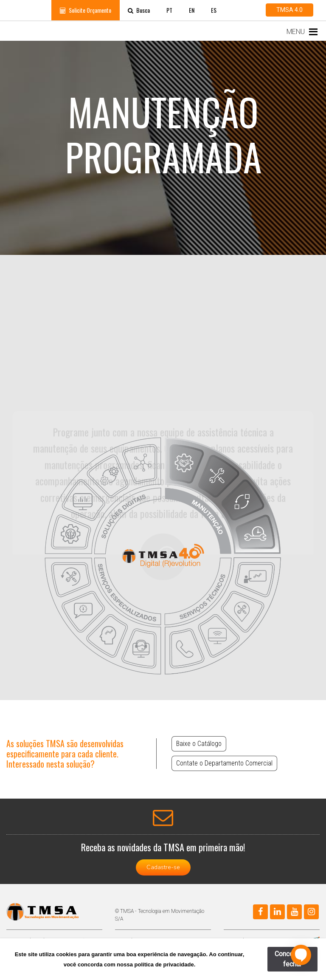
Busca (139, 10)
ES (214, 10)
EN (192, 10)
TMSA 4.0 (289, 10)
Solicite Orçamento (86, 10)
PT (169, 10)
